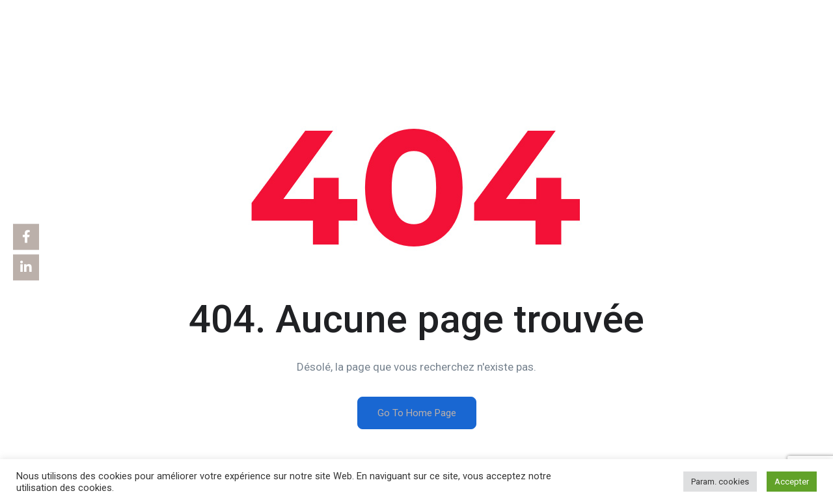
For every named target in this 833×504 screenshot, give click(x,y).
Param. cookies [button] (720, 482)
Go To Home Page (417, 413)
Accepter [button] (792, 482)
